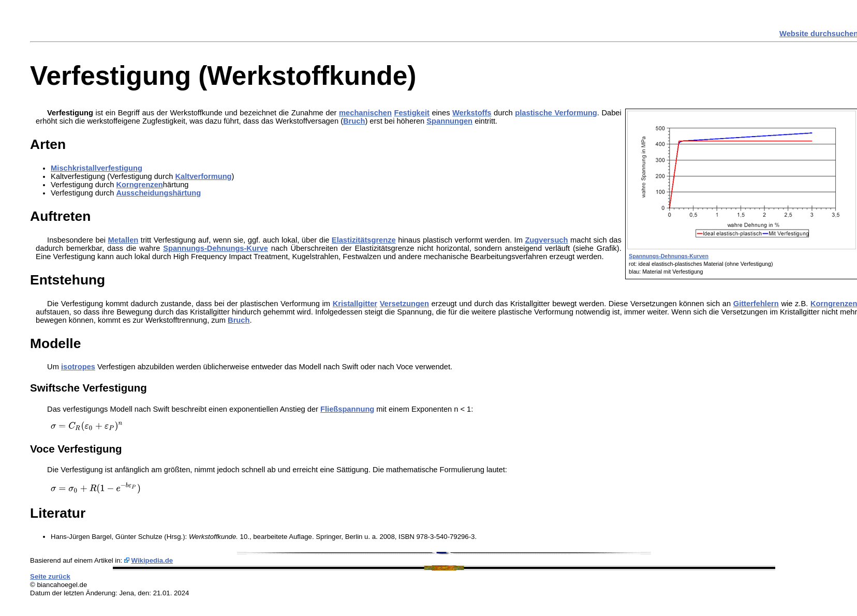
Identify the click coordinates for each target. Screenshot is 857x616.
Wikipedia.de (152, 560)
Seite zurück (50, 576)
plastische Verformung (556, 113)
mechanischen (365, 113)
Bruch (354, 121)
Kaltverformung (203, 176)
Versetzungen (404, 304)
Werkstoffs (472, 113)
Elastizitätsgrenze (364, 240)
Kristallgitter (355, 304)
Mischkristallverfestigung (97, 168)
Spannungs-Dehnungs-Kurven (669, 256)
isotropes (78, 367)
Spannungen (449, 121)
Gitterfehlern (756, 304)
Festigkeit (411, 113)
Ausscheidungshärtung (158, 193)
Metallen (123, 240)
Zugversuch (546, 240)
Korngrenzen (139, 185)
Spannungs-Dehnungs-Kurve (216, 248)
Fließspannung (347, 409)
